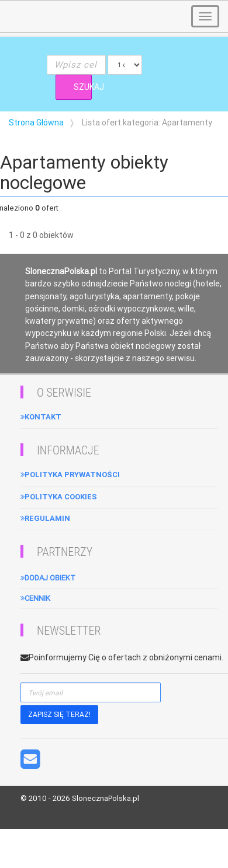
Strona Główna (36, 123)
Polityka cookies (59, 497)
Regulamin (45, 518)
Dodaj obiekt (48, 578)
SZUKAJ (83, 87)
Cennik (35, 598)
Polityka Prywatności (70, 475)
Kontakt (41, 417)
